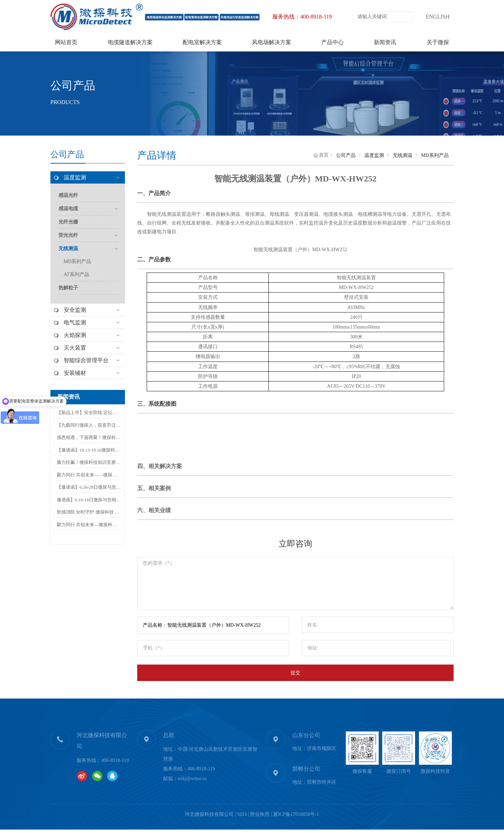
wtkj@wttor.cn (192, 781)
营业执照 (260, 817)
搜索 (407, 17)
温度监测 (374, 155)
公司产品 (73, 85)
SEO (242, 817)
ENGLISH (437, 17)
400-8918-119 (115, 763)
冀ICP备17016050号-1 (296, 817)
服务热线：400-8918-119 (302, 17)
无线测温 (402, 155)
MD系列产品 (435, 155)
